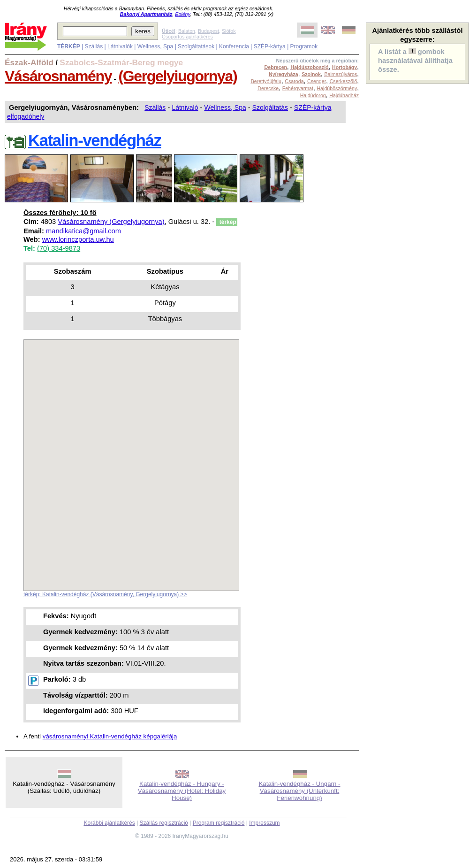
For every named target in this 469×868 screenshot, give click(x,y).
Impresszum (264, 823)
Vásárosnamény (58, 76)
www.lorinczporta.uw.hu (78, 239)
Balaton (187, 31)
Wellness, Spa (155, 46)
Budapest (208, 31)
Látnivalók (120, 46)
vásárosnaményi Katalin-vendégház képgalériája (110, 736)
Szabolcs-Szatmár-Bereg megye (121, 62)
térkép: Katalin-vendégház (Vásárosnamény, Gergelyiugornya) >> (105, 594)
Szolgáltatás (270, 108)
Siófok (229, 31)
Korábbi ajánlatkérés (109, 823)
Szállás (94, 46)
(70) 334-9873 (59, 248)
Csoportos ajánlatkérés (187, 37)
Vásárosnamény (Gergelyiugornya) (111, 222)
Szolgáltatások (196, 46)
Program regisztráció (219, 823)
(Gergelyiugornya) (178, 76)
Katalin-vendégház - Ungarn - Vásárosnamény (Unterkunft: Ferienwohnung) (299, 791)
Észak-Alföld (29, 62)
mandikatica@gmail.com (83, 231)
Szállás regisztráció (164, 823)
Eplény (182, 14)
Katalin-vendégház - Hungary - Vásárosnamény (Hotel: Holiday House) (182, 791)
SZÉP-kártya (270, 46)
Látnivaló (185, 108)
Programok (304, 46)
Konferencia (234, 46)
